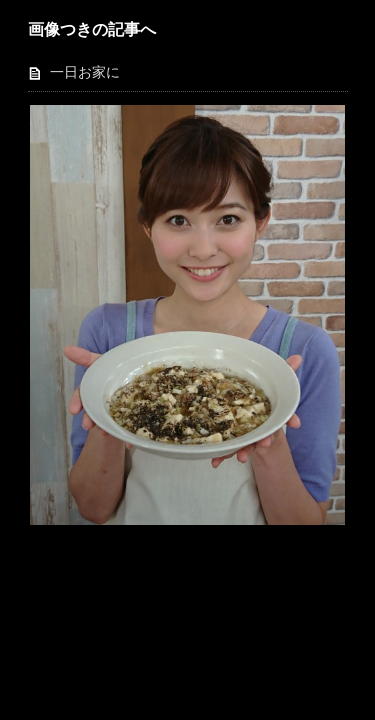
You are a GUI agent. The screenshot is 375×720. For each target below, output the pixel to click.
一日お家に (85, 72)
